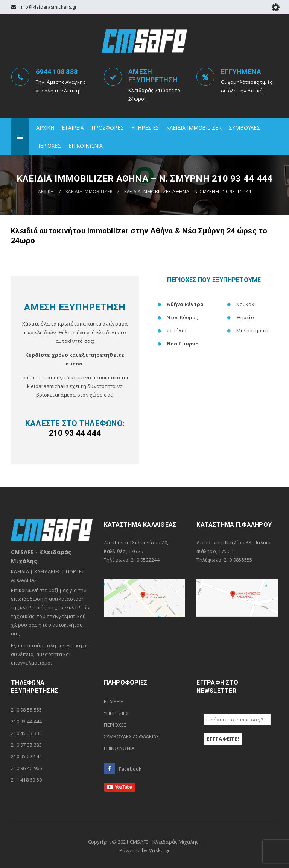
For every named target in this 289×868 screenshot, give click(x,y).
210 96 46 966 (26, 768)
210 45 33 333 (26, 733)
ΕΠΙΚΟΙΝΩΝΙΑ (119, 748)
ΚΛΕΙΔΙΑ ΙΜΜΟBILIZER (89, 192)
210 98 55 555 (26, 710)
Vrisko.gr (159, 850)
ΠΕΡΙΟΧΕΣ (115, 725)
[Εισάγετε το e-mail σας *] (237, 720)
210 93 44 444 (26, 721)
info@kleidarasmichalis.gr (48, 7)
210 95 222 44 (26, 756)
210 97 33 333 (26, 745)
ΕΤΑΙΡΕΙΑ (114, 701)
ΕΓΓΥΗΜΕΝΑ (241, 72)
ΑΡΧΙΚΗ (46, 192)
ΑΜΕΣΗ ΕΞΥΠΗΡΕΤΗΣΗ (153, 76)
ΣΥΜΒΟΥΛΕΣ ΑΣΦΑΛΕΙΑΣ (132, 736)
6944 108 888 (57, 72)
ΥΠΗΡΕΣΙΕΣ (116, 713)
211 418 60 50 (26, 780)
